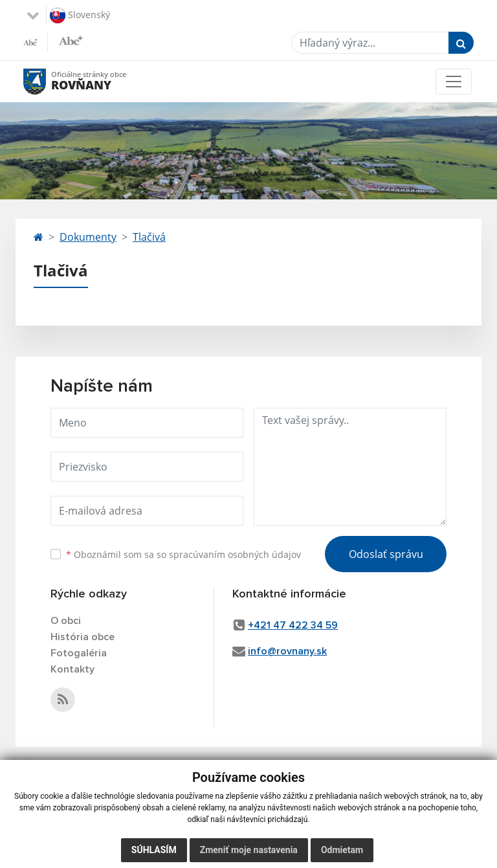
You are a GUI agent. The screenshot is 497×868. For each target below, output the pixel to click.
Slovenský (80, 16)
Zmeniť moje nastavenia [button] (249, 850)
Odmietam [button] (342, 850)
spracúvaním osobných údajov (235, 554)
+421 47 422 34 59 (293, 625)
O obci (66, 621)
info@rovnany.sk (287, 651)
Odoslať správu (386, 554)
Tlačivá (149, 237)
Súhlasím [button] (154, 850)
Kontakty (72, 669)
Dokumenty (88, 237)
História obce (83, 637)
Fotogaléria (79, 653)
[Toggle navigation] (454, 82)
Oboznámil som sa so (183, 554)
